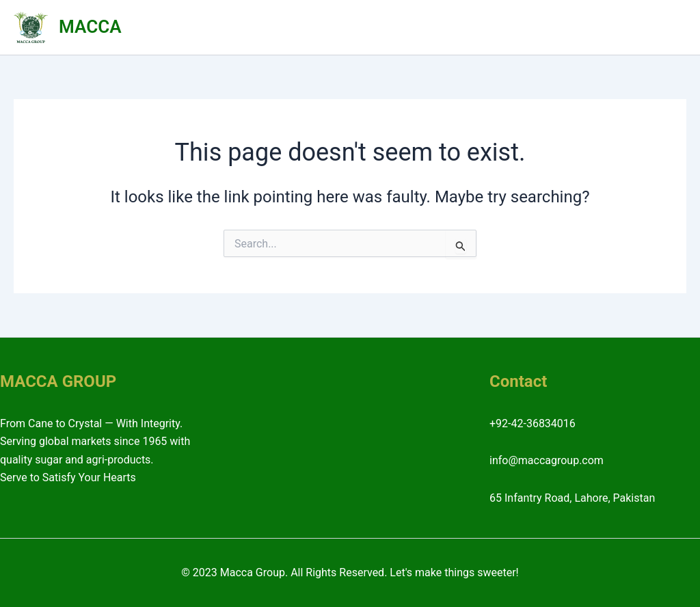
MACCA (90, 27)
